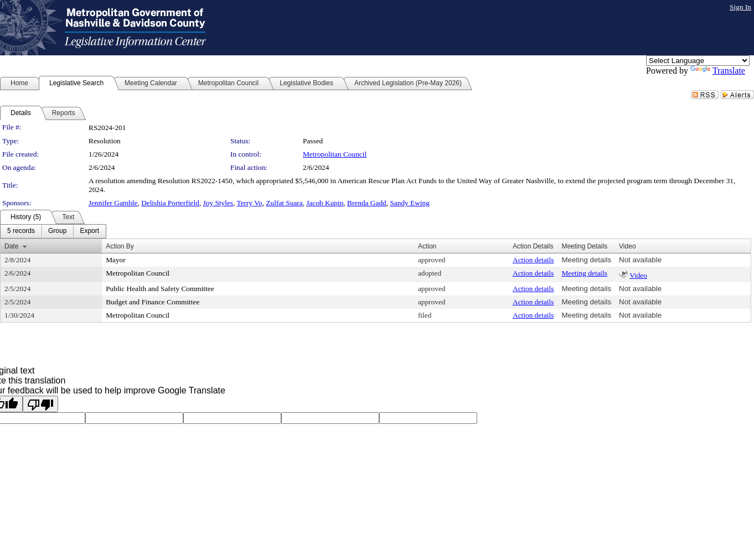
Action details (533, 260)
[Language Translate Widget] (698, 61)
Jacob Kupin (325, 203)
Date (11, 246)
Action (427, 246)
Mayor (116, 260)
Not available (640, 260)
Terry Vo (249, 203)
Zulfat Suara (284, 203)
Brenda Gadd (367, 203)
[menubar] (53, 231)
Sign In (740, 7)
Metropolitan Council (335, 154)
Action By (120, 246)
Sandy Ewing (409, 203)
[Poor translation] (40, 404)
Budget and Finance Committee (153, 302)
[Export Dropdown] (89, 231)
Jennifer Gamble (113, 203)
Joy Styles (218, 203)
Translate (718, 71)
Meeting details (586, 260)
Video (638, 275)
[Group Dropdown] (57, 231)
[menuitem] (21, 231)
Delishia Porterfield (170, 203)
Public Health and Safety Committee (160, 289)
